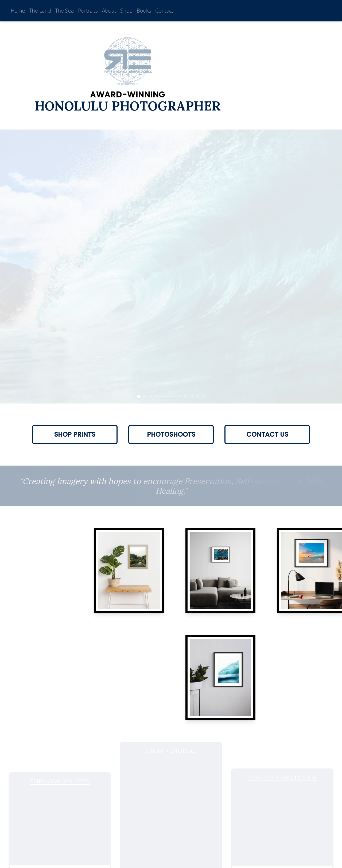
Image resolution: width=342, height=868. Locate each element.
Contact (164, 11)
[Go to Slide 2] (145, 397)
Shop (126, 11)
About (109, 11)
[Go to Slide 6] (168, 397)
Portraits (88, 11)
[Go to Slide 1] (139, 397)
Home (18, 11)
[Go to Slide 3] (150, 397)
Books (144, 11)
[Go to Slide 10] (192, 397)
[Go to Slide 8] (180, 397)
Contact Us (267, 434)
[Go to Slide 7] (174, 397)
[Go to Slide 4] (156, 397)
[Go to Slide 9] (186, 397)
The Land (40, 11)
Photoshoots (171, 434)
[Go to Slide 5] (162, 397)
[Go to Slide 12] (203, 397)
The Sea (65, 11)
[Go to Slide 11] (197, 397)
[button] (171, 267)
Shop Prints (75, 434)
